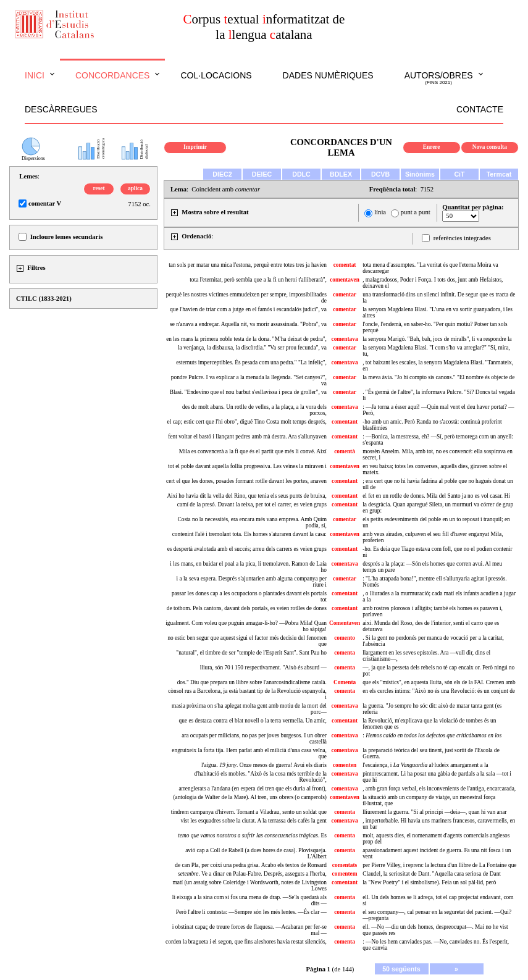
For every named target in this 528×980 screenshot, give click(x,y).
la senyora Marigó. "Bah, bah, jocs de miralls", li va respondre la (437, 339)
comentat (345, 265)
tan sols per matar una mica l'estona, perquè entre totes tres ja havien (248, 265)
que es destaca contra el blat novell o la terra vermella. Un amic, (253, 721)
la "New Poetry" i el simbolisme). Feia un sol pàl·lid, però (429, 882)
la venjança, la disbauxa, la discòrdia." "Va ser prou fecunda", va (252, 348)
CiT (459, 174)
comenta (345, 653)
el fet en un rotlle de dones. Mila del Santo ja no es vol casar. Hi (436, 496)
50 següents (401, 969)
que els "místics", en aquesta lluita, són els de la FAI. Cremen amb (439, 682)
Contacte (480, 109)
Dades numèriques (328, 75)
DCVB (380, 174)
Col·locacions (216, 75)
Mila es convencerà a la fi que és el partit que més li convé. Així (253, 451)
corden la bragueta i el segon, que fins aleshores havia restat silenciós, (246, 942)
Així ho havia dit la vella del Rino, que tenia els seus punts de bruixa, (247, 496)
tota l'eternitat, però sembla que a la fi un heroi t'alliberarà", (258, 280)
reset (99, 188)
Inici (35, 75)
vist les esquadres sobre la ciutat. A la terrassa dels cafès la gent (254, 821)
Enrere (432, 147)
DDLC (301, 174)
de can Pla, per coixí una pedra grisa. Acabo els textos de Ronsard (251, 865)
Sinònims (420, 174)
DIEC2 (222, 174)
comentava (345, 339)
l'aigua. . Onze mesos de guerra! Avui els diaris (264, 765)
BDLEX (341, 174)
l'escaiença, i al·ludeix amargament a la (425, 765)
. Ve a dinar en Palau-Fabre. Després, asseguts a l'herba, (252, 874)
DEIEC (262, 174)
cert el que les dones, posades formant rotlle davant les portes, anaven (246, 481)
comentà (345, 451)
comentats (345, 865)
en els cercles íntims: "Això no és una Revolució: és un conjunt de (439, 691)
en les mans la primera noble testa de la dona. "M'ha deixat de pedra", (246, 339)
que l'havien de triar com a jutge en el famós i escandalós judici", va (248, 309)
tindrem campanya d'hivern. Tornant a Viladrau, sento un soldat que (249, 812)
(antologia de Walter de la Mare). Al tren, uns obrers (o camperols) (250, 797)
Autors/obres (439, 78)
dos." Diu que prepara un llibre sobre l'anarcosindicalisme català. (252, 682)
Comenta (345, 682)
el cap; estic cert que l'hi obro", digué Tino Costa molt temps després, (247, 422)
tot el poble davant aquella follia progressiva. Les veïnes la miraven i (247, 466)
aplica (135, 188)
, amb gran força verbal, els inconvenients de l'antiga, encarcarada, (439, 789)
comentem (345, 874)
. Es (252, 836)
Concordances (113, 75)
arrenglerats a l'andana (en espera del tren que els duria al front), (252, 789)
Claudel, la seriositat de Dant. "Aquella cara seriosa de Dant (432, 874)
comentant (345, 422)
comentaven (345, 280)
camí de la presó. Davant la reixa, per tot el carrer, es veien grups (252, 505)
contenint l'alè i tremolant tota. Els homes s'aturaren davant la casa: (249, 534)
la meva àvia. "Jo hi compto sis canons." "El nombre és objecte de (438, 377)
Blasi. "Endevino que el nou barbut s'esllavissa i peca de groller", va (248, 392)
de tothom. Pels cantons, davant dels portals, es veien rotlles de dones (247, 608)
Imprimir (195, 147)
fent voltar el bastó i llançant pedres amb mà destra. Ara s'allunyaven (247, 437)
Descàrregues (61, 109)
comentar (345, 295)
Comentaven (345, 623)
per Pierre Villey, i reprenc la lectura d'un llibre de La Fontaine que (439, 865)
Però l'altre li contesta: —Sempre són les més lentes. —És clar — (251, 912)
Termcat (499, 174)
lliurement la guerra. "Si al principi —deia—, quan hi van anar (434, 812)
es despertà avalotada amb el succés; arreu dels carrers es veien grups (247, 549)
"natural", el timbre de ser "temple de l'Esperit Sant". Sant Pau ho (251, 653)
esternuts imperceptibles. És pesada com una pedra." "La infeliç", (251, 362)
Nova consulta (490, 147)
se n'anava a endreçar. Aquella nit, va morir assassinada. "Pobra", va (248, 324)
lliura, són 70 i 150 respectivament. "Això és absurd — (263, 668)
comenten (345, 765)
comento (345, 638)
